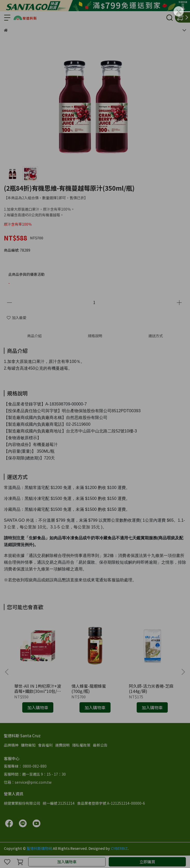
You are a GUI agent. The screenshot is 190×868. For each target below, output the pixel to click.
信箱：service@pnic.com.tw (28, 782)
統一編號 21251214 (59, 803)
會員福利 (45, 745)
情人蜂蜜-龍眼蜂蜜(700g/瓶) (89, 688)
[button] (183, 672)
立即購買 (147, 862)
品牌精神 (11, 745)
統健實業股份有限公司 (22, 803)
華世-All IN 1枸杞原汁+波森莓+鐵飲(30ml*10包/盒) (38, 688)
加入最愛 (17, 318)
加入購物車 (67, 862)
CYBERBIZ (119, 848)
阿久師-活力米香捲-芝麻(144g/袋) (151, 688)
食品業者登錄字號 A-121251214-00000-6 (111, 803)
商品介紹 (34, 336)
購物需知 (28, 745)
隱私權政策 (81, 745)
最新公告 (100, 745)
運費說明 (62, 745)
